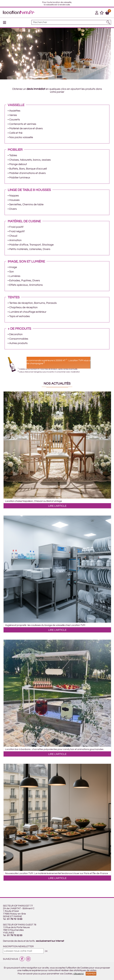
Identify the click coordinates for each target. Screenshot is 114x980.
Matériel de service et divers (26, 128)
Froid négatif (17, 231)
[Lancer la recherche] (108, 22)
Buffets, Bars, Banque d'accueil (28, 169)
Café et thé (16, 133)
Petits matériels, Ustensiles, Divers (30, 249)
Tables (13, 155)
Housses (14, 200)
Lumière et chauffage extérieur (28, 312)
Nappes (14, 196)
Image (13, 267)
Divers (13, 209)
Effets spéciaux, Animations (26, 285)
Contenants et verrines (23, 124)
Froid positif (16, 227)
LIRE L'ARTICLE (57, 506)
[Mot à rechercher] (71, 22)
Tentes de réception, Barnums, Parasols (33, 303)
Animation (15, 240)
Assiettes (15, 111)
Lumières (15, 276)
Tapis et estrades (20, 316)
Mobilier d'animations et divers (27, 173)
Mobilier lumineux (20, 178)
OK (46, 951)
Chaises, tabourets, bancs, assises (30, 160)
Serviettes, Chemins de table (26, 204)
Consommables (19, 339)
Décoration (16, 334)
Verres (13, 115)
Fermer (91, 974)
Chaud (13, 236)
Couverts (15, 120)
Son (12, 272)
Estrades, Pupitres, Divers (25, 280)
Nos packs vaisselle (21, 137)
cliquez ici (79, 974)
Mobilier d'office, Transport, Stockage (31, 245)
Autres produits (18, 343)
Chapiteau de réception (23, 307)
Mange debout (18, 164)
